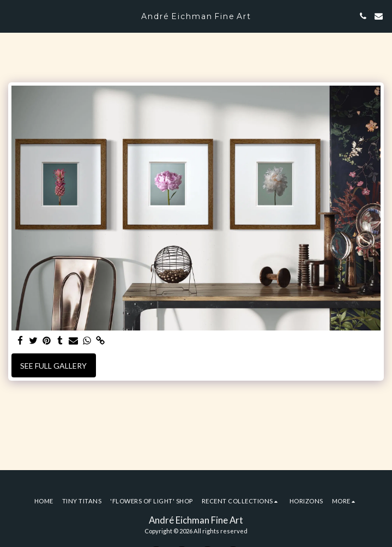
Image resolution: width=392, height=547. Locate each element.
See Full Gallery (53, 366)
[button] (12, 16)
